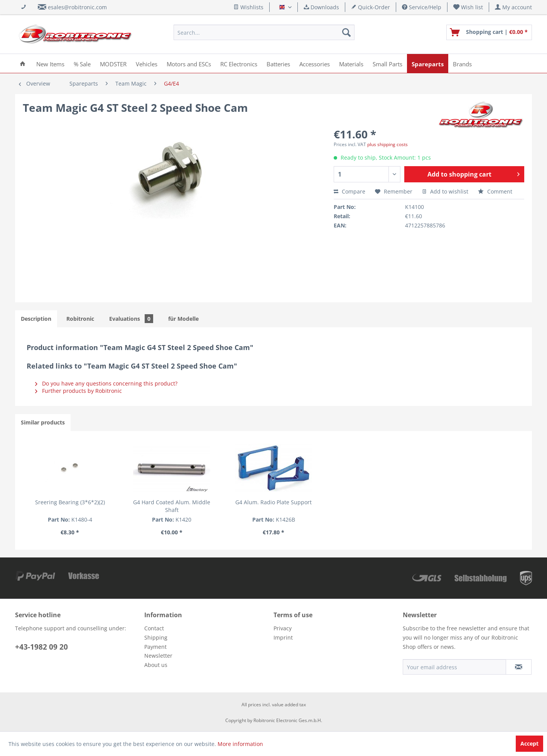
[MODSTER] (113, 63)
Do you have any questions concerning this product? (106, 383)
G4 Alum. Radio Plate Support (273, 502)
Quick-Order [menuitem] (371, 7)
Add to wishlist (445, 191)
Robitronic (80, 319)
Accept (529, 743)
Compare (349, 191)
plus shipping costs (387, 144)
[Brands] (462, 63)
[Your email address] (454, 667)
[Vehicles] (147, 63)
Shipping (156, 637)
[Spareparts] (428, 63)
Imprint (283, 637)
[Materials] (351, 63)
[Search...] (264, 32)
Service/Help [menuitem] (422, 7)
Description (36, 319)
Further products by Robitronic (79, 391)
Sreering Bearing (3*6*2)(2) (70, 502)
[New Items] (50, 63)
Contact (154, 628)
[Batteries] (278, 63)
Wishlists (248, 7)
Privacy (283, 628)
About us (156, 665)
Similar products (43, 422)
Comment (495, 191)
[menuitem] (468, 7)
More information (240, 744)
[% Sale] (82, 63)
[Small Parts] (387, 63)
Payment (155, 647)
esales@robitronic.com (77, 7)
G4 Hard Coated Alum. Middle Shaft (172, 506)
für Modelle (183, 319)
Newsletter (158, 656)
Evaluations (131, 319)
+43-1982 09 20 (41, 647)
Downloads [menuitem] (321, 7)
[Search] (346, 32)
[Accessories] (315, 63)
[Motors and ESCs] (189, 63)
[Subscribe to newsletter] (519, 667)
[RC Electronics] (239, 63)
